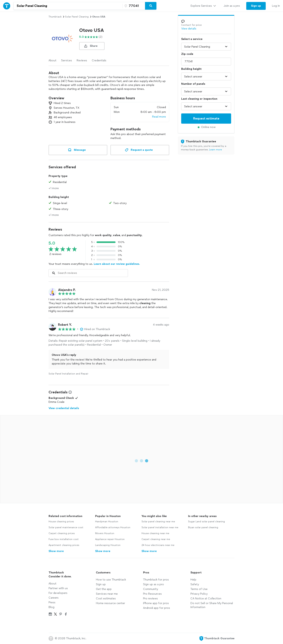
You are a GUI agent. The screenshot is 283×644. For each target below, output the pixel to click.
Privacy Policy (199, 594)
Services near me (107, 594)
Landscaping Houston (108, 545)
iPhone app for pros (156, 603)
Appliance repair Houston (110, 539)
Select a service (192, 39)
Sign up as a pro (153, 584)
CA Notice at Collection (206, 598)
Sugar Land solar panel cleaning (206, 522)
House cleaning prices (61, 522)
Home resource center (110, 603)
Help (193, 580)
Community (151, 589)
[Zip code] (133, 6)
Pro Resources (152, 594)
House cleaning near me (155, 533)
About (52, 60)
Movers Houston (105, 533)
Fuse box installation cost (64, 539)
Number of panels (193, 84)
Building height (191, 69)
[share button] (92, 46)
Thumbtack (55, 17)
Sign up (101, 584)
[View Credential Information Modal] (70, 392)
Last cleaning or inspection (199, 99)
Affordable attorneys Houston (113, 527)
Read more (159, 117)
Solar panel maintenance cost (66, 527)
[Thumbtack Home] (7, 6)
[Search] (151, 6)
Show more (56, 551)
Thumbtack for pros (156, 580)
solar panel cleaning (77, 17)
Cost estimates (106, 598)
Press (52, 602)
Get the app (104, 589)
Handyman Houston (107, 522)
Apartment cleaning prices (64, 545)
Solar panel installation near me (160, 527)
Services (67, 60)
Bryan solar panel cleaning (203, 527)
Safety (195, 584)
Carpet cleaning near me (156, 539)
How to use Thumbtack (111, 580)
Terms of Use (199, 589)
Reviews (82, 60)
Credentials (99, 60)
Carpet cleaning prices (62, 533)
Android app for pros (157, 608)
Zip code (187, 54)
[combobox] (68, 6)
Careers (54, 598)
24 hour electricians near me (158, 545)
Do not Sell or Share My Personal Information (212, 605)
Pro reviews (150, 598)
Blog (51, 607)
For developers (58, 593)
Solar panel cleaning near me (158, 522)
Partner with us (58, 588)
